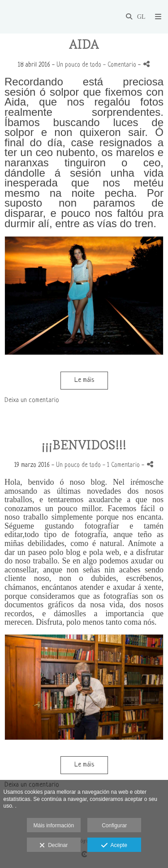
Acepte (114, 846)
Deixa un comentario (32, 400)
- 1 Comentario (122, 465)
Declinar (54, 846)
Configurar (114, 826)
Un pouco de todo (79, 65)
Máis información (54, 826)
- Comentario (121, 65)
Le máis (84, 380)
